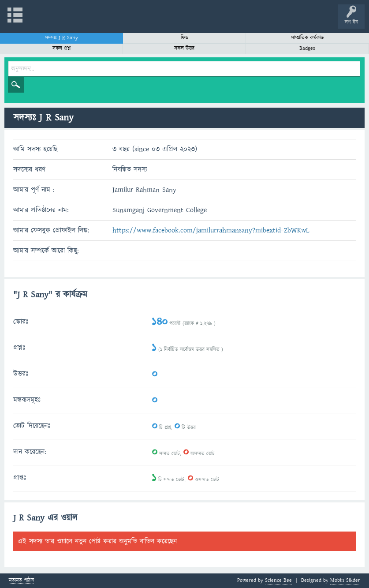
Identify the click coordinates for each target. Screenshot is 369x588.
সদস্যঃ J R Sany (61, 38)
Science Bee (278, 580)
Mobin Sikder (345, 580)
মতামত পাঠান (21, 581)
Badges (307, 48)
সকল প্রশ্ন (61, 48)
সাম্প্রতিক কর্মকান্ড (307, 38)
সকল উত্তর (184, 48)
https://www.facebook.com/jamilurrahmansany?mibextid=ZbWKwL (211, 230)
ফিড (184, 38)
